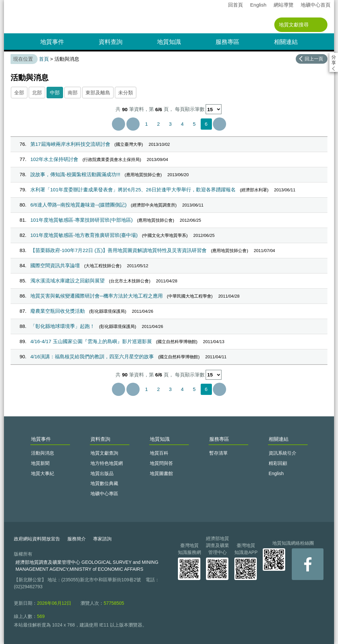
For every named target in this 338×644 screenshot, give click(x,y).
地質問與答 (161, 463)
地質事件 (52, 42)
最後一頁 (220, 124)
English (258, 5)
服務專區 (227, 42)
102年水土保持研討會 (54, 159)
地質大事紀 (43, 473)
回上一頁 (314, 59)
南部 (73, 93)
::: (6, 3)
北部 (37, 93)
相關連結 (286, 42)
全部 (19, 93)
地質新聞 (40, 463)
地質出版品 (102, 473)
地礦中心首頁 (316, 5)
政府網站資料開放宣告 (37, 539)
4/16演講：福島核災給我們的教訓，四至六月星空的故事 (92, 356)
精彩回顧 (278, 463)
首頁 (44, 59)
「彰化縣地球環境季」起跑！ (63, 326)
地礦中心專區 (104, 494)
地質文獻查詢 (104, 453)
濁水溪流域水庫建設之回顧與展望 (68, 281)
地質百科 (159, 453)
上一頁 (133, 124)
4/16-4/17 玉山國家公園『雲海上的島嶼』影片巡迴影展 (91, 341)
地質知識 (169, 42)
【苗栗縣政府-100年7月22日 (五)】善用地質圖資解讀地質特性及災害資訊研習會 (118, 250)
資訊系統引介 (283, 453)
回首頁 (236, 5)
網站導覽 (284, 5)
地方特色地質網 (107, 463)
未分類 (126, 93)
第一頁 (118, 124)
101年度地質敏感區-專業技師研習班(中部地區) (82, 220)
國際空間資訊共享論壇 (55, 265)
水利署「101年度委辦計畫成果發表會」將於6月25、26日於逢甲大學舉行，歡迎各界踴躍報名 (133, 190)
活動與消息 (43, 453)
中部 (55, 93)
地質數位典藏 (104, 483)
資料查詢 (111, 42)
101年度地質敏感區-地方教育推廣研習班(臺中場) (84, 235)
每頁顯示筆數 (190, 109)
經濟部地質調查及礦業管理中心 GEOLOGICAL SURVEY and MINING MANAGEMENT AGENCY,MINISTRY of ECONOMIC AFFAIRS (87, 566)
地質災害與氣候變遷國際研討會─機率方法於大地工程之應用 (97, 296)
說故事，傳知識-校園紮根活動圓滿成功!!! (75, 174)
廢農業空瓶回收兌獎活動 (58, 311)
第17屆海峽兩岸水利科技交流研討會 (70, 144)
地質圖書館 (161, 473)
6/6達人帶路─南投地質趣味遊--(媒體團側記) (78, 205)
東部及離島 (98, 93)
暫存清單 (219, 453)
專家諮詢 (102, 539)
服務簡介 (77, 539)
